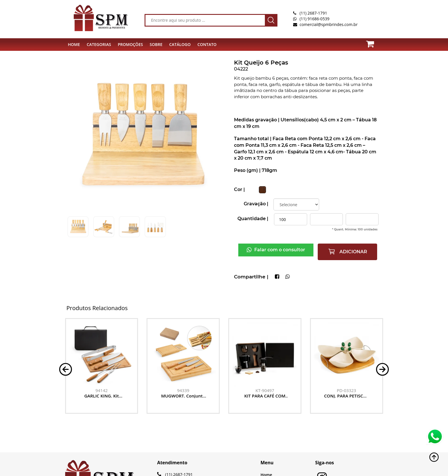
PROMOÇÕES (130, 44)
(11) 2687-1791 (313, 13)
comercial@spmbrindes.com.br (328, 24)
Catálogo (180, 44)
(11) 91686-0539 (314, 19)
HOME (74, 44)
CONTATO (207, 44)
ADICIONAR (348, 252)
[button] (66, 369)
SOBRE (156, 44)
